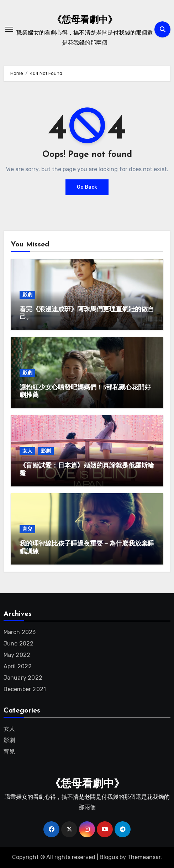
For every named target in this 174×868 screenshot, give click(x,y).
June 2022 (19, 644)
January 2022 (23, 678)
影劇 (27, 295)
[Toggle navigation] (9, 29)
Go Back (87, 187)
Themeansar (144, 857)
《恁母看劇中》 (85, 21)
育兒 (27, 529)
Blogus (109, 857)
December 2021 (25, 689)
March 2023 (20, 632)
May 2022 (17, 655)
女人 (27, 451)
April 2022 (18, 666)
